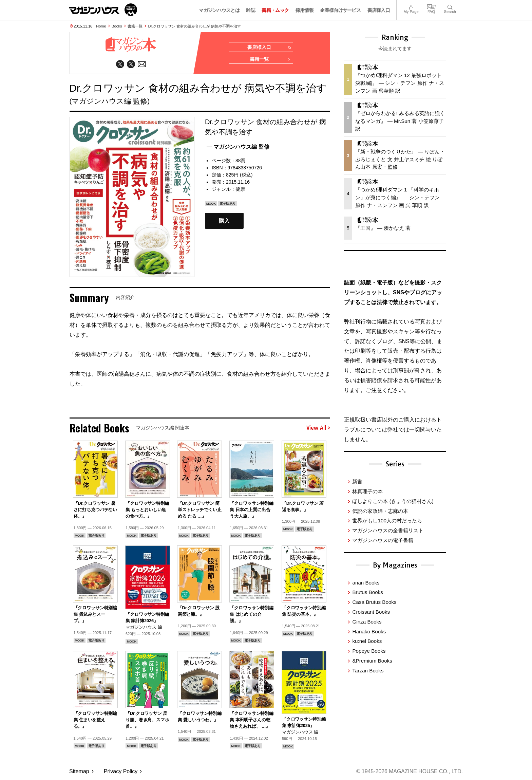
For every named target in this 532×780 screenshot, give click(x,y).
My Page (411, 6)
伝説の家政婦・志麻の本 (380, 511)
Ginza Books (367, 622)
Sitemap (79, 772)
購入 (224, 221)
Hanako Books (369, 632)
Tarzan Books (368, 671)
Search (450, 6)
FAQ (431, 6)
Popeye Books (369, 651)
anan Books (366, 583)
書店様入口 (379, 10)
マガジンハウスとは (219, 10)
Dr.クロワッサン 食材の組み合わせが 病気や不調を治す (195, 26)
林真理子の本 (367, 491)
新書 (357, 481)
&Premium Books (372, 661)
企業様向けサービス (340, 10)
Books (117, 26)
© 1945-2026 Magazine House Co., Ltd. (409, 772)
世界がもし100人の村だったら (387, 521)
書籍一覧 (135, 26)
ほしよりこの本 (393, 501)
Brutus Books (367, 592)
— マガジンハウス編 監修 (238, 147)
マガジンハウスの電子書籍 (383, 540)
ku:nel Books (367, 641)
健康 (240, 189)
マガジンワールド (103, 10)
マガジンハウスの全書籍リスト (388, 530)
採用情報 (305, 10)
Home (101, 26)
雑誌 (251, 10)
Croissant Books (371, 612)
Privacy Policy (121, 772)
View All (318, 428)
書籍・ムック (275, 10)
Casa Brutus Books (374, 602)
